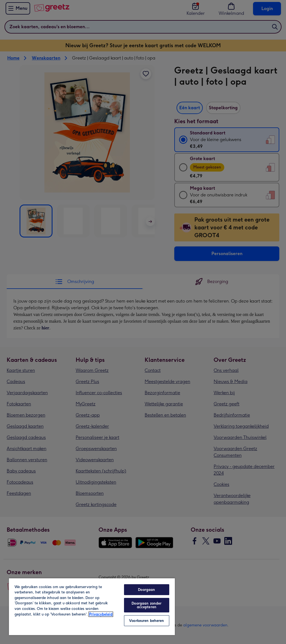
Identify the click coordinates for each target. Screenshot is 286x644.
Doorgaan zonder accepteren (146, 605)
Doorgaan (146, 590)
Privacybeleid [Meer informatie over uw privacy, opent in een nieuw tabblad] (101, 614)
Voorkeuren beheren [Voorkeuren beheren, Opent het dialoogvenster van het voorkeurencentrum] (146, 621)
